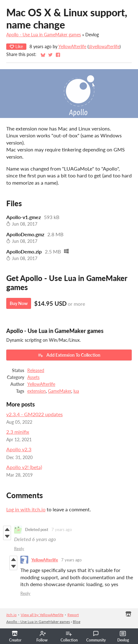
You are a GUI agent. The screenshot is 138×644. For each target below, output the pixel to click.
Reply (19, 549)
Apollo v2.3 (19, 449)
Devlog (123, 636)
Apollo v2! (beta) (24, 467)
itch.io (11, 615)
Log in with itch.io (26, 509)
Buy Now (19, 303)
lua (76, 391)
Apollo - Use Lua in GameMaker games (44, 35)
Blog (77, 622)
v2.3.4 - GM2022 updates (34, 414)
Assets (33, 377)
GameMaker (60, 391)
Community (96, 636)
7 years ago (62, 529)
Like (16, 46)
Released (36, 371)
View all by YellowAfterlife (42, 615)
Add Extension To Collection (69, 355)
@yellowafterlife (104, 47)
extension (37, 391)
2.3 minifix (18, 432)
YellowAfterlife (72, 47)
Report (73, 615)
